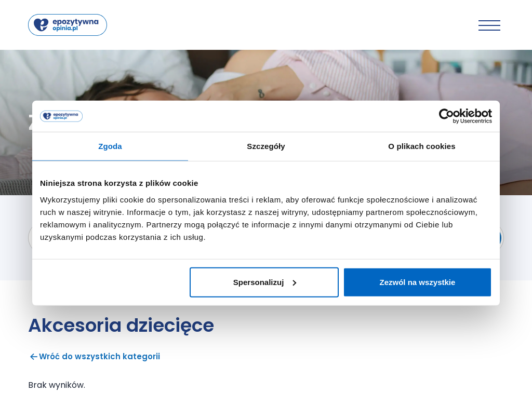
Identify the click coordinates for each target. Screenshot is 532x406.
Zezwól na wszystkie (418, 282)
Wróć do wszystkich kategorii (94, 356)
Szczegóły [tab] (266, 146)
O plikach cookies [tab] (422, 146)
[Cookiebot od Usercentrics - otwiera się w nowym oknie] (447, 116)
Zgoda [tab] (110, 146)
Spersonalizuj (265, 282)
